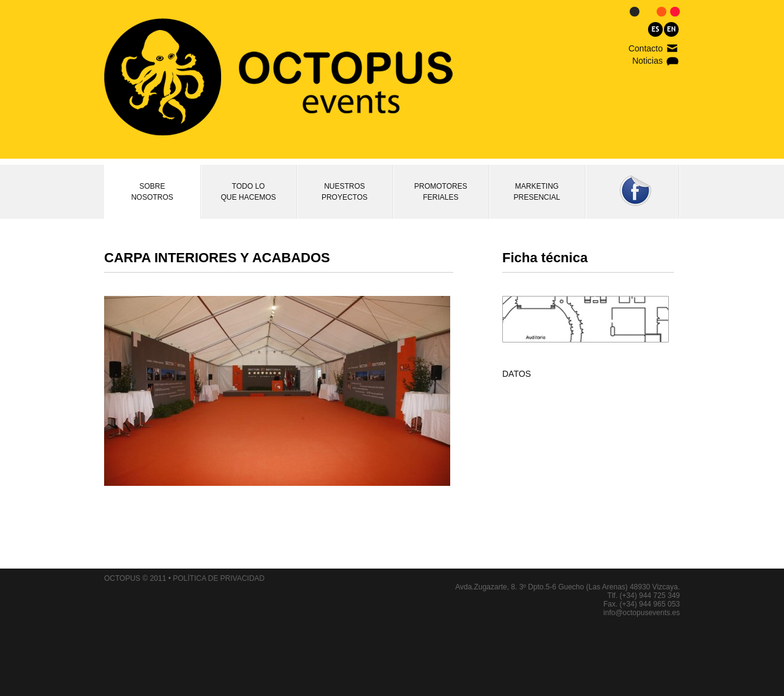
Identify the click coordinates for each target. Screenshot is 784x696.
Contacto (646, 48)
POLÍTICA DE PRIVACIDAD (219, 578)
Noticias (647, 61)
